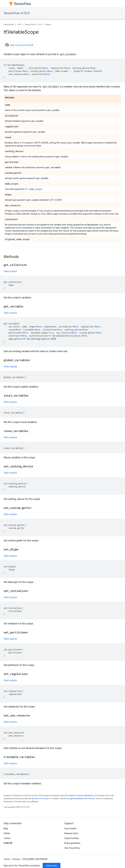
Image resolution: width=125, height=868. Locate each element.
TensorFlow (9, 24)
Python (48, 24)
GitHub (7, 833)
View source (10, 271)
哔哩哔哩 (8, 843)
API (19, 24)
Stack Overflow (72, 838)
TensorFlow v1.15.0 (17, 13)
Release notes (71, 833)
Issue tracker (71, 828)
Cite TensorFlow (72, 848)
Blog (6, 828)
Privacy (16, 859)
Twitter (7, 838)
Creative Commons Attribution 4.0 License (86, 795)
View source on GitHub (19, 45)
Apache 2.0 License (40, 798)
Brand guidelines (72, 843)
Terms (7, 859)
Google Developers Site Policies (81, 798)
